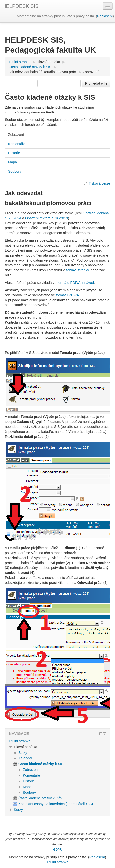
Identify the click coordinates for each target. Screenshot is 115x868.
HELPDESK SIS (21, 6)
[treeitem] (57, 741)
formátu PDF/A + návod (76, 283)
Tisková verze (99, 183)
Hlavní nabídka (48, 62)
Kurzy (18, 810)
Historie (14, 153)
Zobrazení (91, 72)
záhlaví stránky (77, 270)
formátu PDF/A (67, 295)
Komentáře (17, 144)
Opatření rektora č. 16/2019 (47, 218)
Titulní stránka (20, 741)
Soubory (15, 171)
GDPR (57, 850)
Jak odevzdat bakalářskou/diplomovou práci (43, 72)
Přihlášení (105, 16)
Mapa (13, 162)
